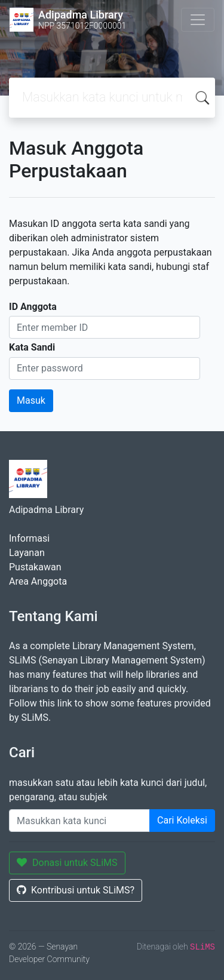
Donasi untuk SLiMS (67, 863)
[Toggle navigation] (198, 20)
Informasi (29, 538)
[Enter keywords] (79, 821)
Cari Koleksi (182, 820)
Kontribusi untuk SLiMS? (76, 890)
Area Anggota (38, 581)
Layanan (27, 553)
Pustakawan (35, 567)
